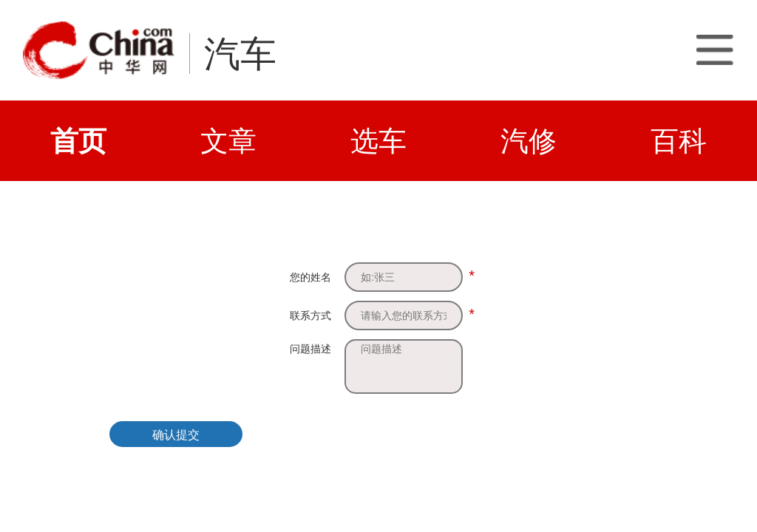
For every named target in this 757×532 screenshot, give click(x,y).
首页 (78, 141)
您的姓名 (310, 277)
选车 (378, 141)
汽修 (529, 141)
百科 (679, 141)
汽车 (240, 54)
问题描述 (310, 349)
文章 (228, 141)
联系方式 (310, 316)
